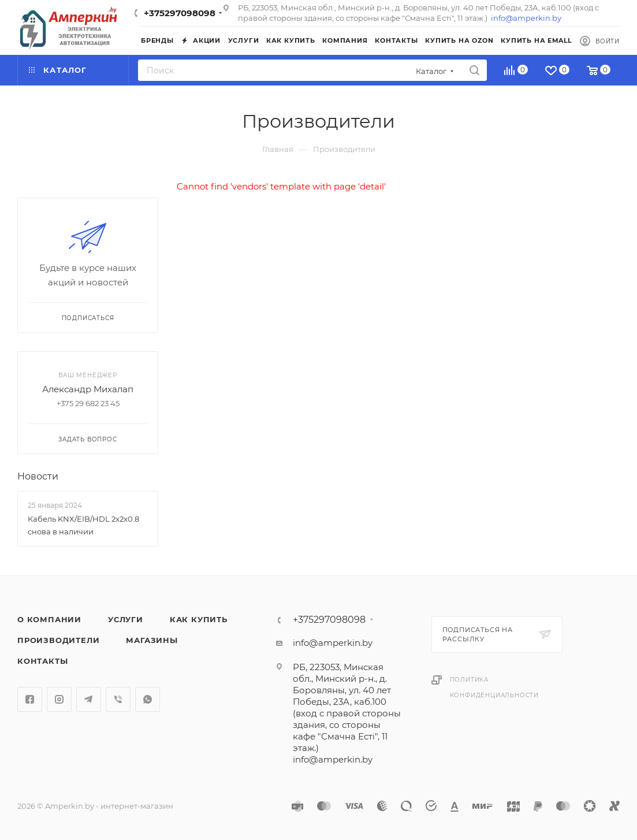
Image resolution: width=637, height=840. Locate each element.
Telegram (89, 699)
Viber (118, 699)
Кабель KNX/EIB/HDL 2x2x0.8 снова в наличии (83, 525)
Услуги (126, 619)
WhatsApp (148, 699)
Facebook (30, 699)
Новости (38, 476)
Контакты (42, 661)
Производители (58, 640)
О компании (49, 619)
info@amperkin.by (526, 18)
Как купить (199, 619)
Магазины (152, 640)
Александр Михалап (88, 389)
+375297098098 (180, 13)
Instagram (59, 699)
